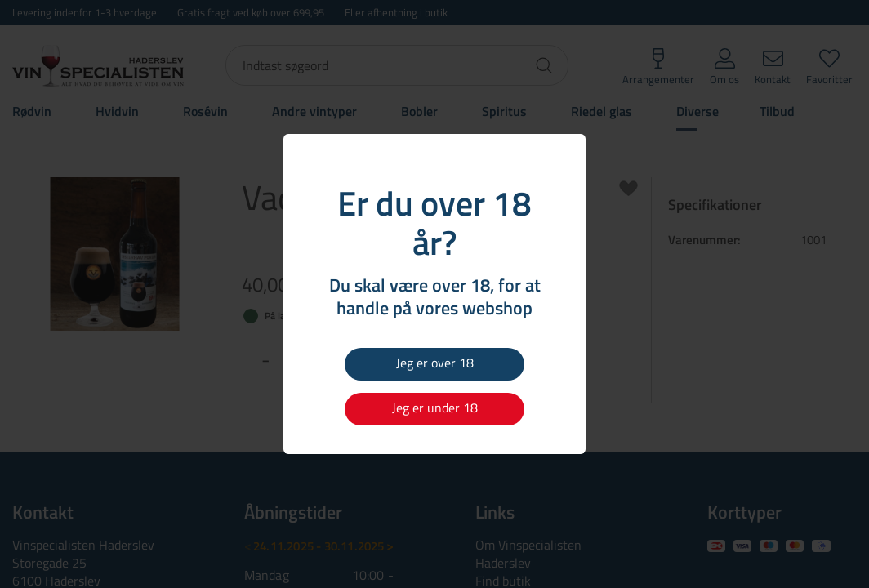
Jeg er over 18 (435, 363)
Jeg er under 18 (435, 408)
